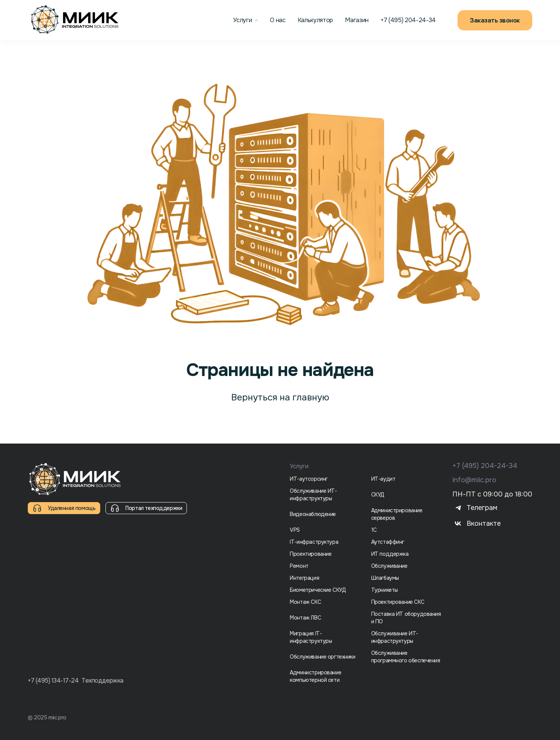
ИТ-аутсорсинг (309, 479)
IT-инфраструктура (314, 542)
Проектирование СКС (398, 602)
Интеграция (304, 578)
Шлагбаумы (385, 578)
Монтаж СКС (305, 602)
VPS (295, 530)
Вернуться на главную (280, 398)
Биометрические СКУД (318, 590)
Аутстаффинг (388, 542)
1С (374, 530)
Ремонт (299, 566)
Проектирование (311, 554)
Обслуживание (389, 566)
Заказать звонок (495, 20)
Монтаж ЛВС (305, 618)
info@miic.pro (474, 480)
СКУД (378, 495)
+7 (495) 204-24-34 (485, 466)
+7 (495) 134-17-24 (53, 681)
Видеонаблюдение (313, 514)
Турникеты (385, 590)
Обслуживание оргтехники (322, 657)
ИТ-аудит (383, 479)
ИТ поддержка (390, 554)
